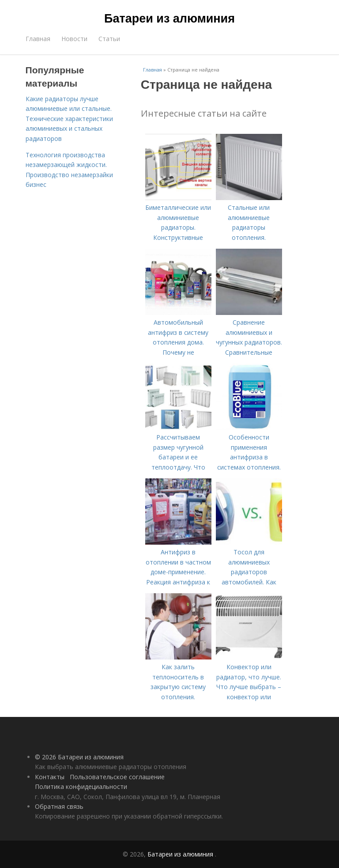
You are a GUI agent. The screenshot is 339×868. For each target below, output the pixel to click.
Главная (38, 39)
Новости (74, 39)
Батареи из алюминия (169, 19)
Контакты (50, 777)
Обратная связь (59, 806)
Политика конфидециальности (81, 787)
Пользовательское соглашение (117, 777)
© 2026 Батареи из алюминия (79, 757)
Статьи (109, 39)
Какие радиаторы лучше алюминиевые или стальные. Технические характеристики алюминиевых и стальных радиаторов (69, 119)
